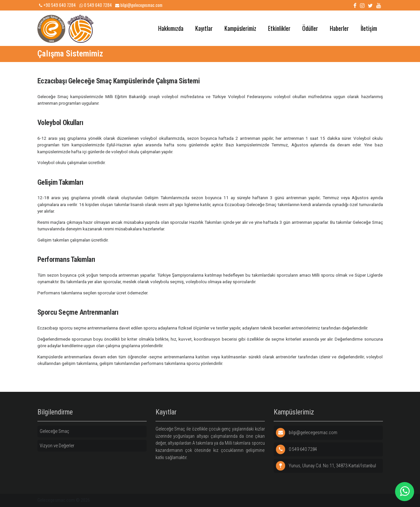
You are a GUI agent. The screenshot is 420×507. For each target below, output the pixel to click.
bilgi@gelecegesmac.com (139, 5)
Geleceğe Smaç (54, 431)
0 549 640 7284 (96, 5)
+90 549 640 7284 (57, 5)
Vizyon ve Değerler (57, 446)
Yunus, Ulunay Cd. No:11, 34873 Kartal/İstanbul (326, 466)
